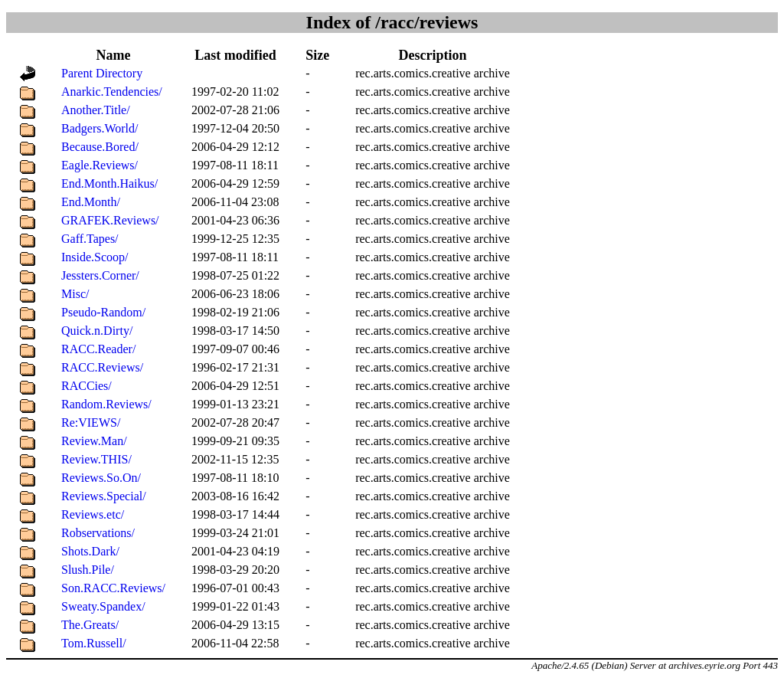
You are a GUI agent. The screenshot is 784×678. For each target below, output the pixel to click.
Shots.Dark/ (90, 551)
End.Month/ (91, 202)
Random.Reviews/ (106, 404)
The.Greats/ (90, 625)
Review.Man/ (94, 441)
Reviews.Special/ (104, 496)
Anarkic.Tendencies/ (112, 92)
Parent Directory (102, 73)
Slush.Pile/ (88, 570)
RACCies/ (87, 386)
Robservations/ (98, 533)
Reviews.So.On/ (101, 478)
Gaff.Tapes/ (90, 239)
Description (432, 55)
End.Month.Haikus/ (109, 183)
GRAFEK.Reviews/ (110, 220)
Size (317, 55)
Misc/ (75, 294)
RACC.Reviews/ (102, 367)
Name (114, 55)
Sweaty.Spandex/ (103, 606)
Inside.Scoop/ (95, 257)
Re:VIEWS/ (91, 423)
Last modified (235, 55)
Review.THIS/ (96, 459)
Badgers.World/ (100, 128)
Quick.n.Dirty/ (97, 331)
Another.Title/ (96, 110)
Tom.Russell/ (94, 643)
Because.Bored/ (100, 147)
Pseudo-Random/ (103, 312)
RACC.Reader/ (98, 349)
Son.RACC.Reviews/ (113, 588)
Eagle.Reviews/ (100, 165)
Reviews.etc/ (93, 514)
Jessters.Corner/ (100, 275)
